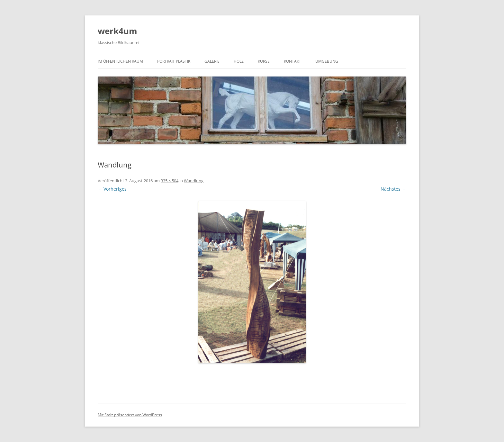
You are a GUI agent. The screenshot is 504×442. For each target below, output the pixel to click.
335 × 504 (170, 181)
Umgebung (327, 61)
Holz (239, 61)
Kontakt (292, 61)
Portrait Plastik (174, 61)
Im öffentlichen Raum (120, 61)
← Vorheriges (112, 189)
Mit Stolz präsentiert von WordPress (130, 415)
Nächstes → (393, 189)
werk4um (117, 31)
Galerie (212, 61)
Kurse (264, 61)
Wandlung (194, 181)
